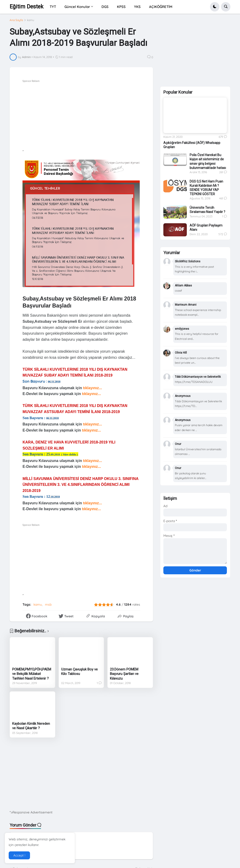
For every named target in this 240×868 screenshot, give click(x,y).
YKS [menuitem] (137, 7)
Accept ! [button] (19, 855)
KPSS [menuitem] (121, 7)
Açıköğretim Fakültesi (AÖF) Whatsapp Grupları (192, 145)
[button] (215, 7)
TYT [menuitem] (53, 7)
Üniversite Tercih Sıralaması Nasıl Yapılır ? (207, 210)
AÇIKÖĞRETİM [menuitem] (161, 7)
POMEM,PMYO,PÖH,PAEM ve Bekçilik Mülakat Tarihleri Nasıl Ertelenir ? (32, 674)
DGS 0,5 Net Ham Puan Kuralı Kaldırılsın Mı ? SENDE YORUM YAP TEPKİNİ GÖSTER (206, 188)
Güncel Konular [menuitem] (77, 7)
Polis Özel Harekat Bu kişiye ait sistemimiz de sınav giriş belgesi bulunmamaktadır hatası (208, 161)
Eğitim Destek (26, 7)
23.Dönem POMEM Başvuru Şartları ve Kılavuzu (124, 674)
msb (48, 604)
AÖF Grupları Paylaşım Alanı (206, 227)
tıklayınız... (93, 388)
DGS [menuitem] (105, 7)
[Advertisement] (94, 117)
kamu (31, 20)
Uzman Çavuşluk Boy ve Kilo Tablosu (79, 672)
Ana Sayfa (16, 20)
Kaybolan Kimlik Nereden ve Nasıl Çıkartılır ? (31, 726)
